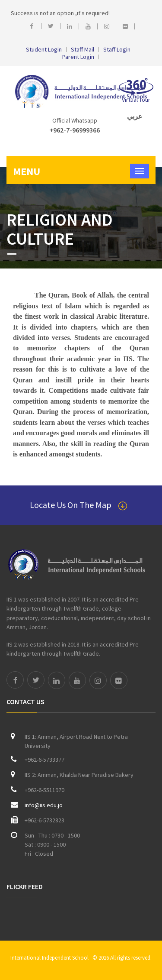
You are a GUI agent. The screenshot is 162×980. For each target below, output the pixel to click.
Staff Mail (83, 50)
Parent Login (78, 57)
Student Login (44, 50)
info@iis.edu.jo (44, 805)
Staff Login (117, 50)
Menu (27, 171)
